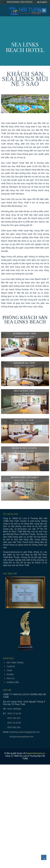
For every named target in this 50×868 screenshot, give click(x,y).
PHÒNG (10, 674)
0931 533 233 (14, 718)
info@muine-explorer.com (21, 737)
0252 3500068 (14, 709)
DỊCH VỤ (11, 678)
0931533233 (26, 2)
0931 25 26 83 (14, 723)
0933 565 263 (14, 727)
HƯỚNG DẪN (13, 682)
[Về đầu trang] (44, 857)
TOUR (9, 671)
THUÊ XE (11, 667)
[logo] (25, 10)
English (42, 2)
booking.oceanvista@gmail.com (25, 732)
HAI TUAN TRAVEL (15, 663)
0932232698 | (13, 2)
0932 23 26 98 (14, 714)
